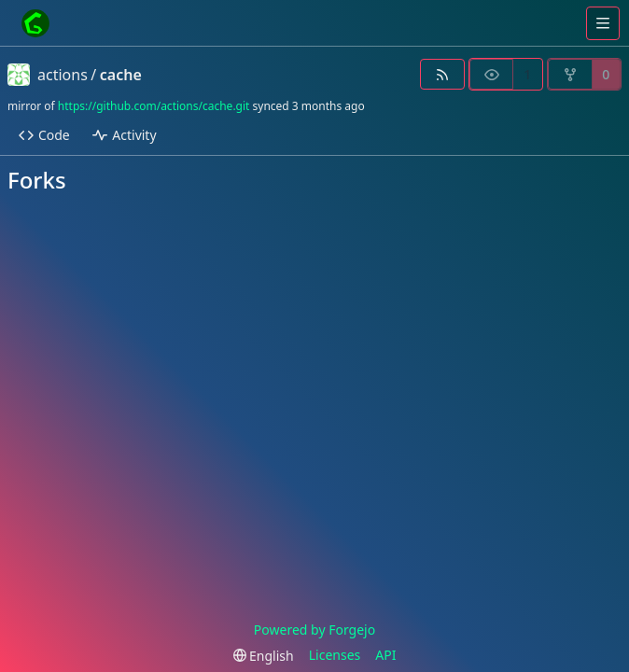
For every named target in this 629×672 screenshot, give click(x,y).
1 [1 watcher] (527, 74)
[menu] (264, 656)
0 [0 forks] (606, 74)
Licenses (335, 655)
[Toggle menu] (603, 23)
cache (121, 75)
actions (63, 75)
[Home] (35, 23)
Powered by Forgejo (314, 630)
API (385, 655)
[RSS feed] (442, 74)
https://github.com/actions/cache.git (154, 106)
